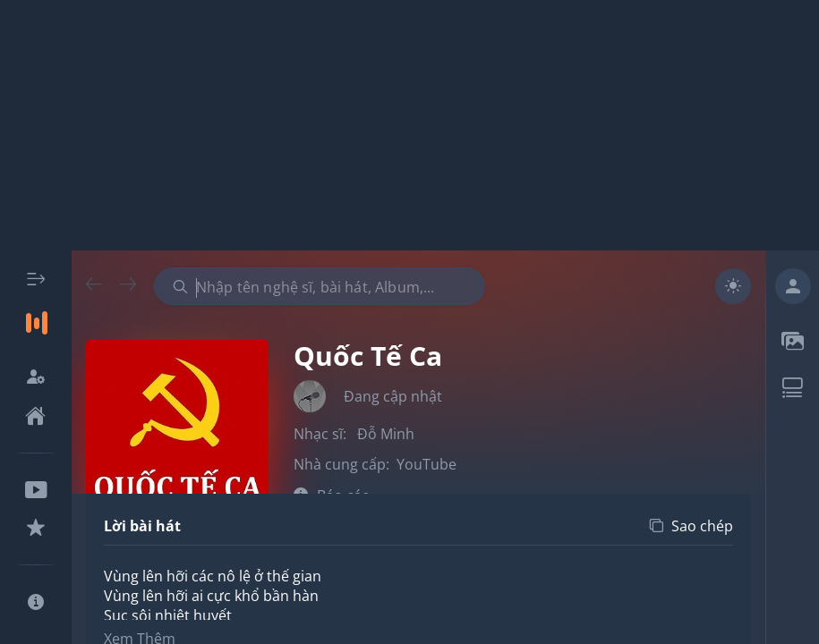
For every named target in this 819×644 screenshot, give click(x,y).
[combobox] (320, 286)
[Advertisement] (409, 125)
